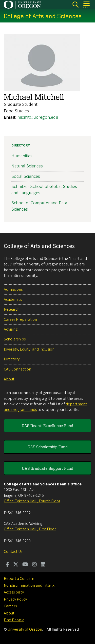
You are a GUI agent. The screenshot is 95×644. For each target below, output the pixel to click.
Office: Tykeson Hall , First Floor (30, 529)
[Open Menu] (87, 5)
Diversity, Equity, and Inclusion (29, 349)
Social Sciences (26, 176)
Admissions (13, 289)
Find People (14, 620)
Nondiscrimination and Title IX (29, 585)
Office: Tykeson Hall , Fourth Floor (32, 501)
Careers (10, 606)
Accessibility (14, 592)
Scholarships (15, 339)
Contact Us (13, 552)
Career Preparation (20, 319)
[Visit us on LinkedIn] (43, 565)
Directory (21, 145)
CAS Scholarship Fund (48, 447)
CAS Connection (17, 369)
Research (12, 309)
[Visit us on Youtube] (25, 565)
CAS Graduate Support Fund (48, 468)
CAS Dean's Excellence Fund (48, 426)
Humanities (22, 156)
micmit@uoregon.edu (38, 117)
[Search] (75, 5)
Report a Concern (19, 579)
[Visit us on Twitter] (16, 565)
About (9, 379)
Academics (13, 300)
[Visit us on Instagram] (34, 565)
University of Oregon (25, 629)
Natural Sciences (27, 166)
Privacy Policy (15, 599)
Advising (11, 329)
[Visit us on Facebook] (7, 565)
